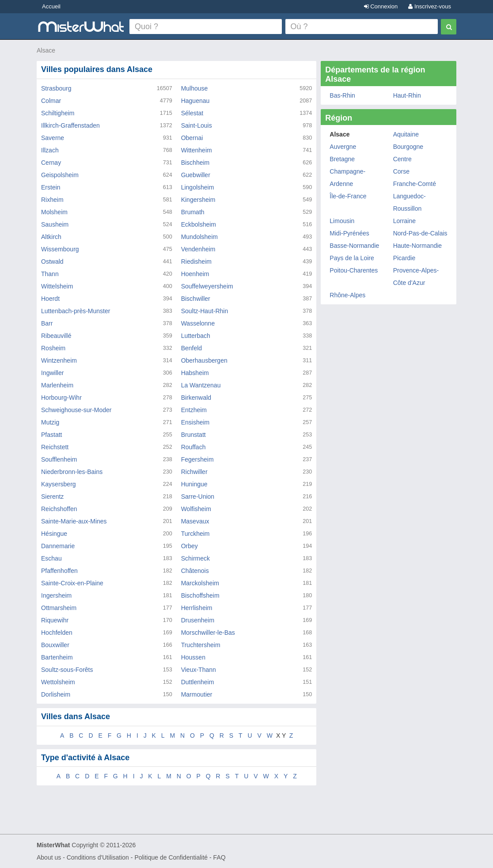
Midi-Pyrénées (349, 233)
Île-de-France (348, 196)
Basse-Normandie (354, 246)
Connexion (381, 6)
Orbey (190, 546)
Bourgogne (408, 147)
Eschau (51, 558)
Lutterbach (196, 336)
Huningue (194, 484)
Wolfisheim (196, 509)
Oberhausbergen (204, 360)
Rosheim (53, 348)
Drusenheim (198, 620)
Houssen (193, 657)
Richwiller (194, 472)
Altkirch (51, 237)
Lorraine (404, 221)
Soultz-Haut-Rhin (205, 311)
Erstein (51, 187)
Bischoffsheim (200, 595)
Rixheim (52, 200)
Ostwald (52, 262)
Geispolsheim (60, 175)
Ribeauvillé (56, 336)
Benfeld (192, 348)
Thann (50, 274)
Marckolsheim (200, 583)
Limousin (342, 221)
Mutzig (50, 422)
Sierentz (52, 497)
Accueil (51, 6)
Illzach (50, 150)
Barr (47, 323)
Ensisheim (195, 422)
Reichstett (55, 447)
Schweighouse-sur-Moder (76, 410)
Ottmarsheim (59, 608)
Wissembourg (60, 249)
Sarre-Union (198, 497)
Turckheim (195, 534)
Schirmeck (195, 558)
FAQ (220, 857)
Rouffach (193, 447)
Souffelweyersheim (207, 286)
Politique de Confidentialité (171, 857)
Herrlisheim (197, 608)
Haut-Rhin (407, 95)
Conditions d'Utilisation (98, 857)
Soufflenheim (59, 459)
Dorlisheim (56, 694)
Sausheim (55, 224)
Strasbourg (56, 88)
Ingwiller (52, 373)
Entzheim (194, 410)
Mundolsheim (199, 237)
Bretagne (342, 159)
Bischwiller (196, 299)
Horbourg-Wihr (61, 398)
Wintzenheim (59, 360)
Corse (401, 171)
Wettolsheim (58, 682)
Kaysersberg (59, 484)
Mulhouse (195, 88)
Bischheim (195, 163)
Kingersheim (198, 200)
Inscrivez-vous (430, 6)
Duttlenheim (198, 682)
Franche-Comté (415, 184)
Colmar (51, 101)
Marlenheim (57, 385)
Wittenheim (197, 150)
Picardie (404, 258)
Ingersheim (56, 595)
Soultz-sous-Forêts (67, 670)
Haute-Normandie (418, 246)
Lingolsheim (198, 187)
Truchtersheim (201, 645)
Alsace (46, 50)
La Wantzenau (201, 385)
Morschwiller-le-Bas (208, 633)
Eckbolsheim (199, 224)
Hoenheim (195, 274)
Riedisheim (196, 262)
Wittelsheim (57, 286)
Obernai (192, 138)
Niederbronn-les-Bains (72, 472)
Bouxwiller (55, 645)
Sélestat (192, 113)
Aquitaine (406, 134)
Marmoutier (197, 694)
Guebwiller (196, 175)
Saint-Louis (197, 125)
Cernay (51, 163)
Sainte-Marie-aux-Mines (74, 521)
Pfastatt (51, 435)
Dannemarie (58, 546)
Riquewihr (55, 620)
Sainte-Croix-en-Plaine (72, 583)
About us (49, 857)
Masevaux (195, 521)
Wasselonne (198, 323)
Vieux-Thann (199, 670)
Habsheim (195, 373)
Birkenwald (196, 398)
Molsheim (54, 212)
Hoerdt (50, 299)
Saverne (53, 138)
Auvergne (343, 147)
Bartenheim (57, 657)
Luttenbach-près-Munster (76, 311)
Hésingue (54, 534)
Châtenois (195, 571)
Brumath (193, 212)
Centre (402, 159)
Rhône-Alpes (347, 295)
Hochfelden (57, 633)
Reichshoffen (59, 509)
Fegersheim (197, 459)
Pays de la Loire (352, 258)
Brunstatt (193, 435)
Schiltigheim (58, 113)
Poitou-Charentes (354, 270)
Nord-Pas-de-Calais (420, 233)
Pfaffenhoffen (59, 571)
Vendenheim (198, 249)
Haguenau (195, 101)
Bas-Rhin (342, 95)
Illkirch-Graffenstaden (70, 125)
